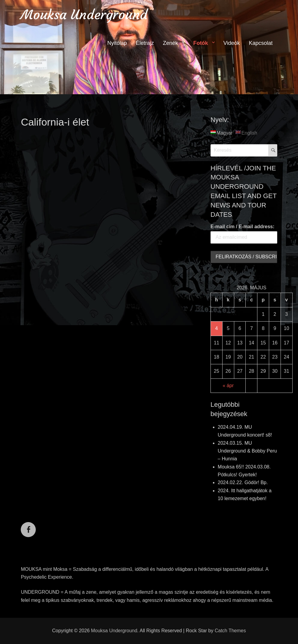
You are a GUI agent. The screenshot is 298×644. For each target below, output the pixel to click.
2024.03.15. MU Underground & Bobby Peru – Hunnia (247, 451)
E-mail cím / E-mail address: (243, 227)
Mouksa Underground (84, 15)
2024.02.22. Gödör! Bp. (243, 482)
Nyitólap (117, 43)
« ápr (228, 386)
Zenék (171, 43)
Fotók (201, 43)
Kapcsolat (261, 43)
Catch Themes (230, 631)
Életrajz (145, 43)
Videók (232, 43)
